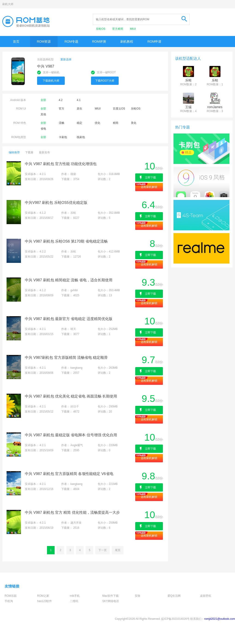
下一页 (103, 550)
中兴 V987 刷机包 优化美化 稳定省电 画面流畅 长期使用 (71, 396)
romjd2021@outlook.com (220, 619)
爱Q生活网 (174, 596)
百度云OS (119, 109)
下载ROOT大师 (105, 81)
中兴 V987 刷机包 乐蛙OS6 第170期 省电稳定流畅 (66, 241)
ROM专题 (72, 42)
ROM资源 (44, 42)
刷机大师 (8, 4)
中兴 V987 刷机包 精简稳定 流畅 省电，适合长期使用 (69, 280)
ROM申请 (154, 42)
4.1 (79, 100)
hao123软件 (44, 601)
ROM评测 (99, 42)
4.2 (61, 100)
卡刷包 (63, 137)
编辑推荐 (14, 152)
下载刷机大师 (51, 81)
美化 (134, 123)
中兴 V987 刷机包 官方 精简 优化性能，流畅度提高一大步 (72, 512)
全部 (43, 100)
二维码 (74, 601)
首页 (16, 42)
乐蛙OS (101, 29)
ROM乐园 (11, 596)
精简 (116, 123)
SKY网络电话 (111, 601)
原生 (79, 109)
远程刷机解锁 (149, 187)
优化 (97, 123)
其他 (43, 114)
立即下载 (150, 178)
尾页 (118, 550)
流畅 (62, 123)
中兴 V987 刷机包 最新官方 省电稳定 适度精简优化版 (69, 319)
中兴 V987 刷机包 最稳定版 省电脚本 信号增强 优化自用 (71, 435)
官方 (62, 109)
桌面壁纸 (206, 596)
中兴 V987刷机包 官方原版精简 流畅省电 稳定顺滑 (66, 358)
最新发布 (44, 152)
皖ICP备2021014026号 (175, 619)
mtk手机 (75, 596)
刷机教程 (127, 42)
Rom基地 (26, 21)
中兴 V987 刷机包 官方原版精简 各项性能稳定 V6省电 (69, 474)
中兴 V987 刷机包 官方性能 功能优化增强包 (61, 164)
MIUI (133, 29)
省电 (43, 129)
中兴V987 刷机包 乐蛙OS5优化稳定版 (56, 203)
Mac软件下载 (110, 596)
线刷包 (81, 137)
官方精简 (118, 29)
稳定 (79, 123)
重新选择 (66, 59)
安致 (138, 596)
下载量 (29, 152)
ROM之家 (43, 596)
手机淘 (9, 601)
